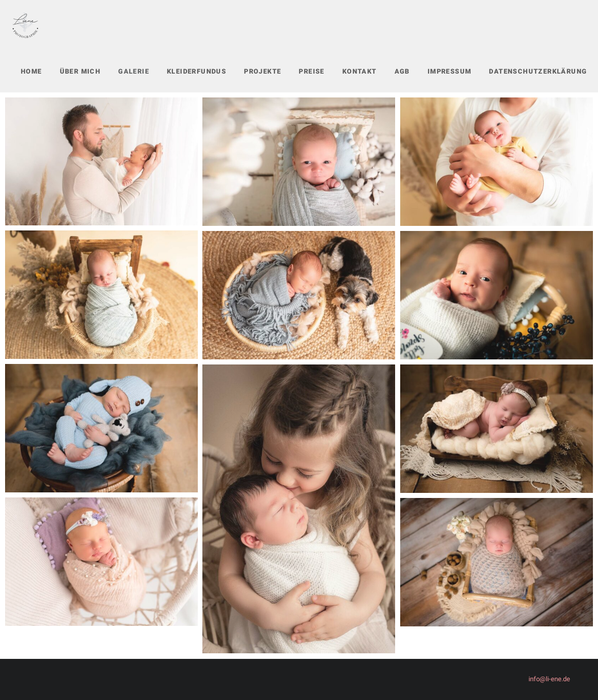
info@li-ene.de (549, 679)
